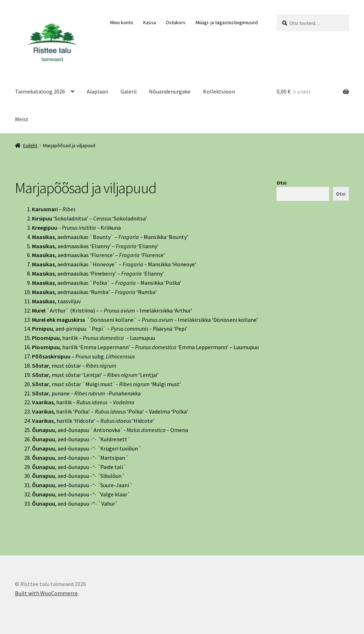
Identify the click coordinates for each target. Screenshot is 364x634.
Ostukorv (176, 22)
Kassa (150, 22)
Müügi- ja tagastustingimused (227, 22)
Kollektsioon (219, 91)
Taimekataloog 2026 (40, 91)
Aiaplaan (97, 91)
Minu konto (122, 22)
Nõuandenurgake (170, 91)
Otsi (282, 183)
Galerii (129, 91)
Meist (22, 119)
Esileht (30, 145)
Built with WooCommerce (46, 593)
